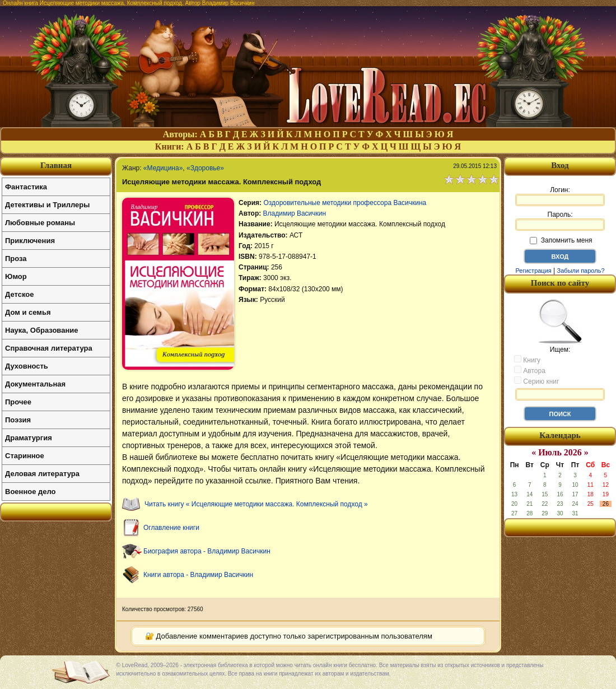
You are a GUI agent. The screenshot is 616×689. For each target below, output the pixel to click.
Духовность (27, 366)
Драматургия (29, 438)
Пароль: (560, 221)
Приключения (30, 241)
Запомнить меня (561, 240)
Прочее (18, 402)
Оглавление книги (171, 528)
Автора (530, 370)
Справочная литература (49, 348)
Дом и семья (28, 312)
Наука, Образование (41, 330)
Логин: (560, 196)
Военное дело (31, 492)
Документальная (35, 384)
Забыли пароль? (581, 271)
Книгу (527, 360)
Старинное (25, 456)
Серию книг (536, 381)
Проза (16, 259)
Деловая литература (42, 474)
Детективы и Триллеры (47, 205)
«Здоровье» (205, 168)
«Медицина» (163, 168)
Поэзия (18, 420)
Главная (56, 165)
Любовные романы (40, 223)
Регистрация (533, 271)
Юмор (16, 276)
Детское (19, 294)
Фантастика (26, 187)
